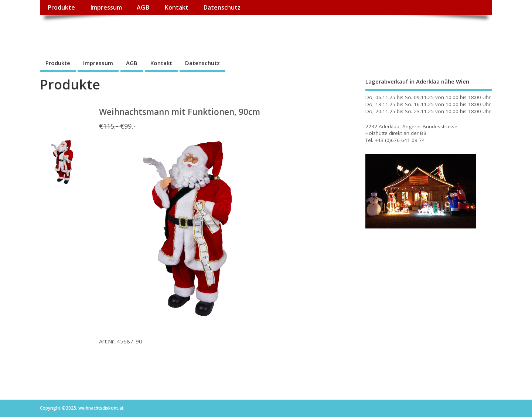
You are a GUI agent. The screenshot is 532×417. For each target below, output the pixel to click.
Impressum (106, 7)
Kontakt (176, 7)
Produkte (61, 7)
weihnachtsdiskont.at (106, 32)
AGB (143, 7)
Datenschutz (222, 7)
